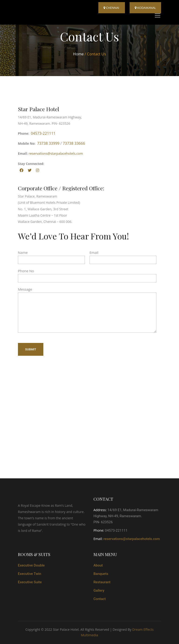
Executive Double (31, 565)
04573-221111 (43, 133)
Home (79, 54)
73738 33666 (74, 143)
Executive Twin (30, 574)
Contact (100, 599)
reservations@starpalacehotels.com (56, 153)
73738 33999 (48, 143)
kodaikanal (145, 8)
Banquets (101, 574)
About (98, 565)
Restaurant (102, 582)
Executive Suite (30, 582)
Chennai (112, 8)
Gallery (99, 590)
